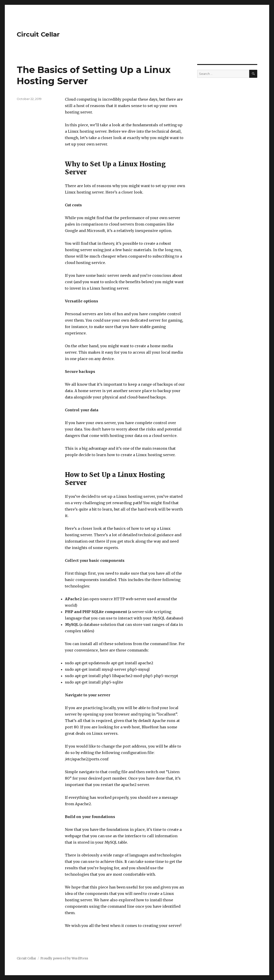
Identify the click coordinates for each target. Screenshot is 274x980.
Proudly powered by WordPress (64, 958)
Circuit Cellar (38, 34)
